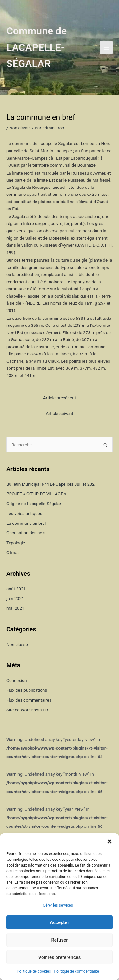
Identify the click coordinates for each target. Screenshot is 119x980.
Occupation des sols (26, 533)
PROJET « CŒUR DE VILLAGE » (36, 494)
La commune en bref (26, 523)
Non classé (20, 128)
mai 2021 (15, 608)
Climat (13, 552)
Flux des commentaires (29, 700)
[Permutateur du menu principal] (106, 48)
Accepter (59, 922)
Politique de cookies (34, 971)
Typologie (16, 543)
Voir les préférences (60, 957)
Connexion (17, 680)
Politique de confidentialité (76, 971)
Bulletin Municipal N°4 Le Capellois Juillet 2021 (52, 484)
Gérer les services (58, 905)
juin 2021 (15, 598)
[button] (109, 841)
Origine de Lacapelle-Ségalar (34, 504)
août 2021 (16, 589)
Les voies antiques (24, 513)
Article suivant (60, 413)
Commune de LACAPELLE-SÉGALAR (36, 47)
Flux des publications (27, 690)
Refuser (59, 940)
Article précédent (60, 398)
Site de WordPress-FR (27, 710)
